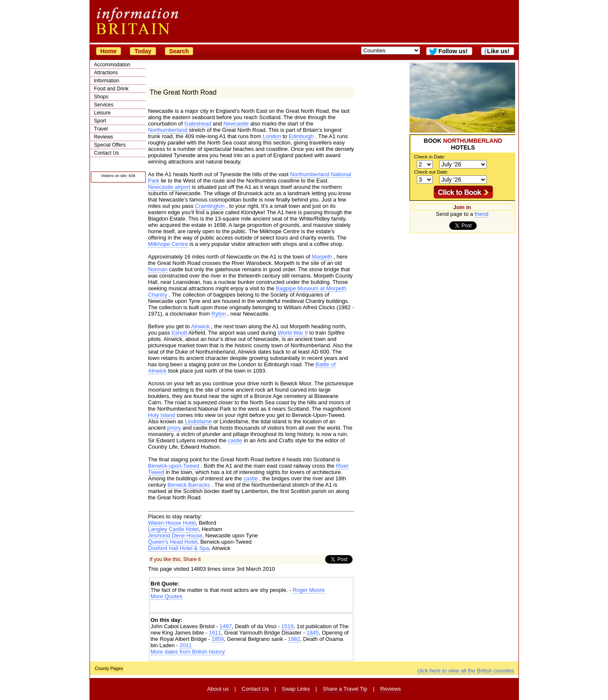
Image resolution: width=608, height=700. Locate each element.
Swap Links (296, 689)
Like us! (498, 51)
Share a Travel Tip (345, 689)
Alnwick (200, 326)
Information (107, 81)
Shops (101, 97)
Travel (101, 129)
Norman (158, 269)
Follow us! (453, 51)
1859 (218, 639)
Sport (100, 121)
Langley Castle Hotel (174, 529)
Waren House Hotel (172, 523)
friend (482, 214)
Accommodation (112, 65)
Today (143, 51)
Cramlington (210, 206)
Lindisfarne (198, 421)
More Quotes (167, 596)
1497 (226, 626)
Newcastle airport (169, 187)
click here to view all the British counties (465, 671)
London (272, 136)
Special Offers (110, 145)
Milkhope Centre (168, 244)
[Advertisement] (251, 607)
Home (109, 51)
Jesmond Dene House (175, 535)
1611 (215, 633)
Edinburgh (301, 136)
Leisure (102, 113)
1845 (313, 633)
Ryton (219, 314)
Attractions (106, 73)
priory (174, 428)
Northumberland (168, 130)
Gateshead (198, 124)
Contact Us (107, 153)
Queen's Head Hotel (173, 542)
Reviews (104, 137)
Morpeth (322, 257)
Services (104, 105)
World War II (293, 333)
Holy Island (162, 415)
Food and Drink (111, 89)
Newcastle (236, 124)
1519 (287, 626)
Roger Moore (309, 590)
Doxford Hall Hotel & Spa (179, 548)
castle (235, 440)
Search (179, 51)
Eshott (179, 333)
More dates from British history (188, 652)
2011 (186, 645)
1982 (294, 639)
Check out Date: (431, 172)
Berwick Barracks (189, 485)
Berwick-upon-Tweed (174, 466)
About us (218, 689)
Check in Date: (430, 157)
